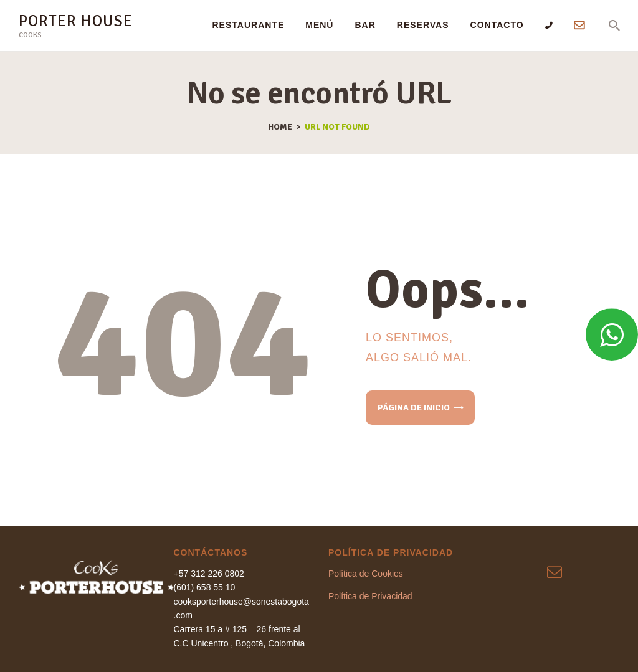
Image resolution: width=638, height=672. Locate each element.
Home (280, 127)
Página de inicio (414, 408)
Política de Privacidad (370, 596)
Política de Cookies (366, 574)
